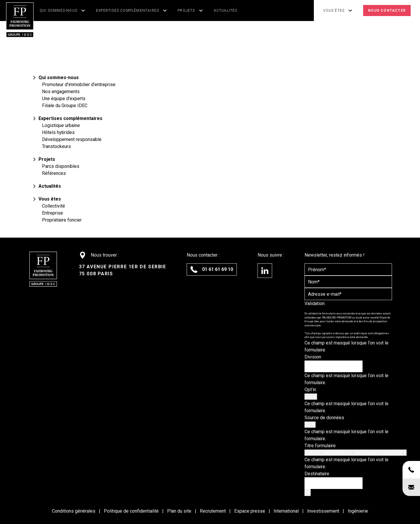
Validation (315, 303)
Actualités (226, 11)
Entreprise (52, 213)
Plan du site (180, 511)
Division (313, 357)
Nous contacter (387, 11)
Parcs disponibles (61, 166)
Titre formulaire (320, 446)
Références (54, 173)
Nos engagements (61, 92)
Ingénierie (358, 511)
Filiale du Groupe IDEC (65, 106)
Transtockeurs (56, 146)
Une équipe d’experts (64, 99)
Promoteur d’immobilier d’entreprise (79, 85)
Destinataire (317, 474)
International (287, 511)
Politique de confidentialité (132, 511)
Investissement (324, 511)
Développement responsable (72, 139)
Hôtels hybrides (58, 132)
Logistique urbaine (61, 125)
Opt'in (310, 390)
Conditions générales (74, 511)
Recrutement (213, 511)
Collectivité (54, 206)
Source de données (324, 418)
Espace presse (250, 511)
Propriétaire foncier (62, 220)
